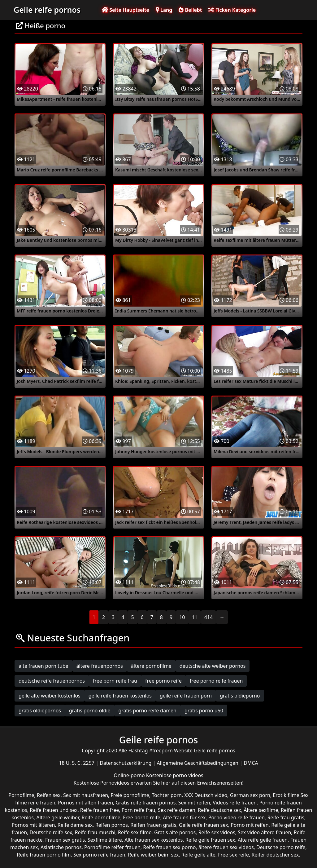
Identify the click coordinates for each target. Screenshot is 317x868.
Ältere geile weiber (58, 817)
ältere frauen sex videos (226, 847)
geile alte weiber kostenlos (50, 696)
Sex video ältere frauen (264, 832)
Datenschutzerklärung (126, 763)
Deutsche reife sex (51, 832)
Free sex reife (233, 855)
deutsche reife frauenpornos (52, 681)
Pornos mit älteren (33, 825)
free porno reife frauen (216, 681)
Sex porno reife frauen (99, 855)
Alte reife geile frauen (263, 840)
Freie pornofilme (130, 795)
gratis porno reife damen (148, 711)
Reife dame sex (75, 825)
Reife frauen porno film (44, 855)
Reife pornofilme (101, 817)
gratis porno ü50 (204, 711)
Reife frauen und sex (54, 810)
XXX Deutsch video (206, 795)
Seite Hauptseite (126, 10)
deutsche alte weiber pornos (213, 666)
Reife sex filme (135, 832)
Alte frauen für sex (184, 817)
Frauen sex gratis (65, 840)
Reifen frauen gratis (153, 825)
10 (182, 617)
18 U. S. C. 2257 (77, 763)
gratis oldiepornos (40, 711)
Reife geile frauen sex (210, 840)
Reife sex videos (217, 832)
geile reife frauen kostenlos (120, 696)
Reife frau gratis (286, 817)
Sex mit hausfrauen (86, 795)
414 (208, 617)
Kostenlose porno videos (175, 775)
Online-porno (130, 775)
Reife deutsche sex (219, 810)
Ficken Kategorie (232, 10)
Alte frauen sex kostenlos (154, 840)
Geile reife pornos (47, 10)
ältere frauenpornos (100, 666)
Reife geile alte (198, 855)
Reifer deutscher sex (275, 855)
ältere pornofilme (151, 666)
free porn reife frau (115, 681)
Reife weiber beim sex (153, 855)
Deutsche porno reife (281, 847)
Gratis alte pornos (175, 832)
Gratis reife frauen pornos (146, 803)
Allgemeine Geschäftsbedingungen (198, 763)
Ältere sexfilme (261, 810)
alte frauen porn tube (43, 666)
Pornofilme (21, 795)
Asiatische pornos (61, 847)
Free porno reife (142, 817)
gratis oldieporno (240, 696)
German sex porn (250, 795)
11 (194, 617)
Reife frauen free (100, 810)
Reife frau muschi (95, 832)
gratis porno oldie (90, 711)
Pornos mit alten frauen (85, 803)
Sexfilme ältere (105, 840)
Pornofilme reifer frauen (112, 847)
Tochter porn (167, 795)
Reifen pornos (112, 825)
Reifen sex (49, 795)
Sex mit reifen (194, 803)
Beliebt (190, 10)
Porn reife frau (139, 810)
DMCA (251, 763)
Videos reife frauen (235, 803)
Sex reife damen (177, 810)
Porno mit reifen (250, 825)
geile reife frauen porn (186, 696)
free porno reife (163, 681)
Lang (164, 10)
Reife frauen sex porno (169, 847)
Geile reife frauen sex (204, 825)
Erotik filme (286, 795)
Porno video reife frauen (237, 817)
